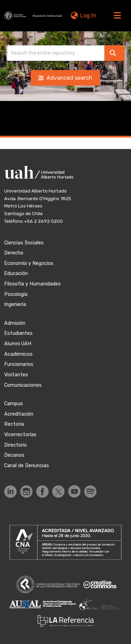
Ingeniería (15, 304)
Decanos (14, 455)
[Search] (56, 53)
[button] (34, 16)
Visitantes (16, 375)
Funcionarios (19, 364)
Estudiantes (18, 333)
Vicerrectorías (20, 435)
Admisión (15, 323)
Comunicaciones (23, 385)
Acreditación (19, 414)
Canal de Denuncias (27, 466)
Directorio (15, 445)
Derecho (14, 253)
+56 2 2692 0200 (43, 221)
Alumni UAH (18, 344)
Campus (14, 404)
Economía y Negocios (29, 263)
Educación (16, 273)
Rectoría (14, 424)
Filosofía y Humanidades (32, 284)
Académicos (18, 354)
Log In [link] (88, 15)
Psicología (16, 294)
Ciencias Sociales (24, 243)
